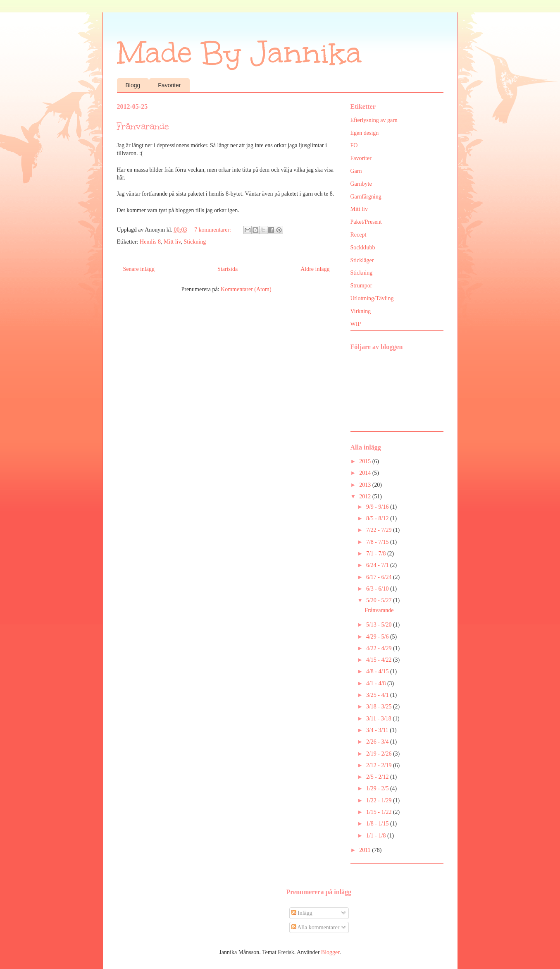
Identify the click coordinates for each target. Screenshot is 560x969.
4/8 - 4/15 (378, 671)
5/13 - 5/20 (380, 625)
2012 (366, 496)
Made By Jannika (239, 53)
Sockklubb (363, 248)
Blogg (133, 85)
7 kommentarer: (213, 230)
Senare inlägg (139, 269)
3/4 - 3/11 (378, 730)
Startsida (228, 269)
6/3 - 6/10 (378, 589)
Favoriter (169, 85)
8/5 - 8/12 (378, 518)
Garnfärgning (366, 197)
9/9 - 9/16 (378, 507)
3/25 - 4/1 (378, 695)
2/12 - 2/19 (380, 765)
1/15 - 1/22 (380, 812)
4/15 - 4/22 (380, 660)
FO (354, 145)
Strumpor (361, 286)
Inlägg (302, 913)
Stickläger (362, 260)
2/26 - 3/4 (378, 742)
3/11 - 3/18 (379, 719)
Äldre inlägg (315, 269)
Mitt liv (172, 242)
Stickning (195, 242)
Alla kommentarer (316, 927)
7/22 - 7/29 (380, 530)
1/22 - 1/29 (380, 800)
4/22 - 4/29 (380, 648)
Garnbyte (361, 184)
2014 (366, 473)
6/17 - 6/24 (380, 577)
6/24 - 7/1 (378, 565)
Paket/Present (366, 222)
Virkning (361, 311)
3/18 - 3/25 (380, 707)
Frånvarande (143, 126)
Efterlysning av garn (374, 120)
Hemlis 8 (150, 242)
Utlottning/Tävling (372, 298)
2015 (366, 461)
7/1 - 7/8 (377, 554)
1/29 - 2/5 (378, 788)
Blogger (330, 952)
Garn (356, 171)
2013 (366, 485)
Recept (359, 235)
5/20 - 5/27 (380, 600)
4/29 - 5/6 (378, 637)
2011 (366, 850)
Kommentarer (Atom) (246, 289)
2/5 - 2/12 (378, 777)
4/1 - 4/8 (377, 683)
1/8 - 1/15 (378, 824)
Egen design (365, 133)
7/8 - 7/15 (378, 542)
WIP (356, 324)
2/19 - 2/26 (380, 754)
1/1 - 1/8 (377, 836)
